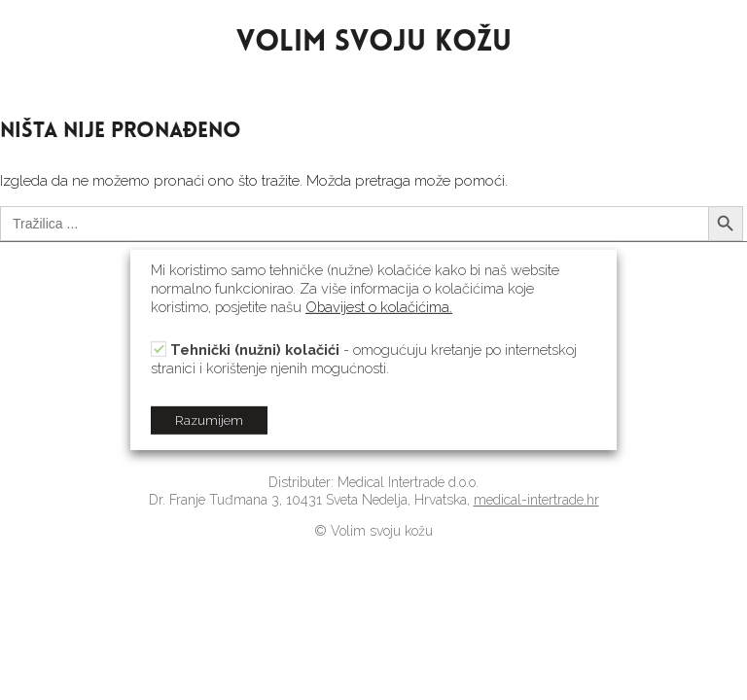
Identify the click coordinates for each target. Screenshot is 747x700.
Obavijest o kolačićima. (379, 307)
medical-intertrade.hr (536, 500)
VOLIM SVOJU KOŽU (374, 43)
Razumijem (209, 420)
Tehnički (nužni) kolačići (255, 350)
